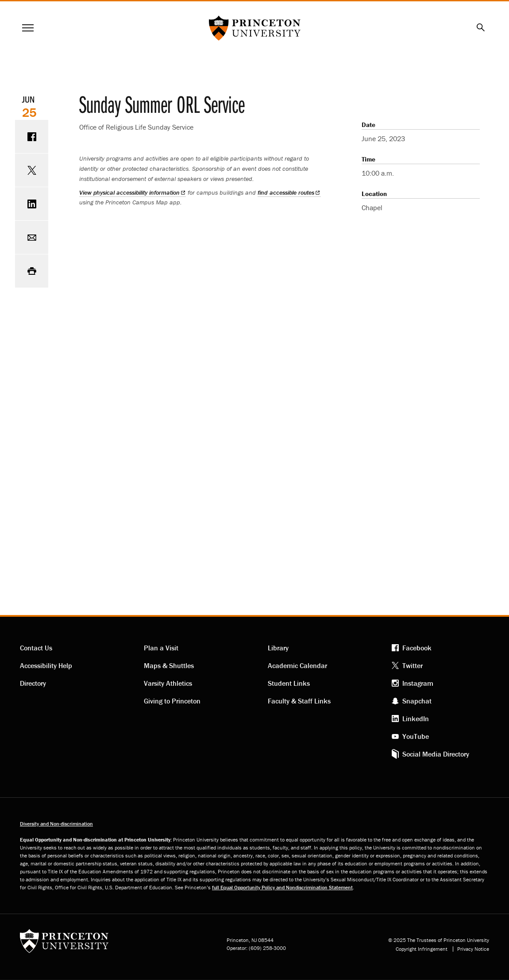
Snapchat (417, 701)
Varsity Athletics (168, 683)
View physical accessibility (133, 192)
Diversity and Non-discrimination (56, 824)
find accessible (289, 192)
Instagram (418, 683)
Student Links (289, 683)
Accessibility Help (46, 665)
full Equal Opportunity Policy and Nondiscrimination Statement (282, 887)
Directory (33, 683)
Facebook (417, 648)
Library (278, 648)
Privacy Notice (473, 949)
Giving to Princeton (172, 701)
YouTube (416, 736)
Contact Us (36, 648)
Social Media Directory (436, 754)
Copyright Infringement (422, 949)
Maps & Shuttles (169, 665)
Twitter (413, 665)
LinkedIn (416, 719)
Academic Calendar (297, 665)
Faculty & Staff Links (299, 701)
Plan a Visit (161, 648)
